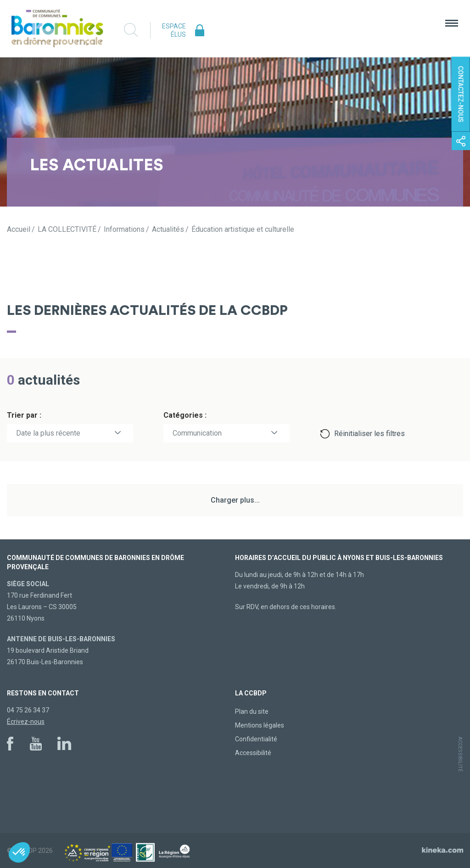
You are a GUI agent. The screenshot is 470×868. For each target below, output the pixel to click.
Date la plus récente (48, 433)
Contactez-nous (461, 94)
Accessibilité (253, 753)
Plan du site (252, 711)
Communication (197, 433)
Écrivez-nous (26, 722)
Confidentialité (256, 739)
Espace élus (174, 30)
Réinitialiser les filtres (369, 434)
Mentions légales (260, 725)
